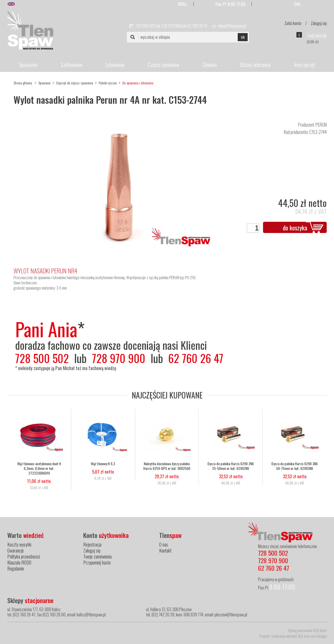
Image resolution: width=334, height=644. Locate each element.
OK (243, 37)
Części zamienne (163, 65)
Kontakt (165, 550)
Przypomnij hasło (97, 562)
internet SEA (295, 636)
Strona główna (23, 83)
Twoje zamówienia (97, 556)
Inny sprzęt (305, 65)
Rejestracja (92, 544)
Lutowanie (115, 65)
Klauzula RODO (19, 562)
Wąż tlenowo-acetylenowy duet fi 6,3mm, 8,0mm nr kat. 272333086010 (39, 468)
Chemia (210, 65)
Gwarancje (16, 550)
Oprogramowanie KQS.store (307, 630)
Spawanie (28, 65)
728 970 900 (171, 26)
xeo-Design (319, 636)
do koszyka (295, 228)
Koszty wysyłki (19, 544)
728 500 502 (145, 26)
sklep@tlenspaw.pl (232, 26)
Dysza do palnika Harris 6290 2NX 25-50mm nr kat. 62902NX (231, 466)
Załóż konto (293, 23)
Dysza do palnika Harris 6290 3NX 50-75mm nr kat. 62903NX (295, 466)
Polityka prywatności (24, 556)
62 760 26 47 (197, 26)
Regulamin (16, 568)
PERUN (321, 125)
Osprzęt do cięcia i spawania (75, 83)
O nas (164, 544)
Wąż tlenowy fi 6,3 (103, 464)
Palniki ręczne (108, 83)
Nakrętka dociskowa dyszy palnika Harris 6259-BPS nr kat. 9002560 (167, 466)
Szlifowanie (71, 65)
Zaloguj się (319, 23)
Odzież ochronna (255, 65)
